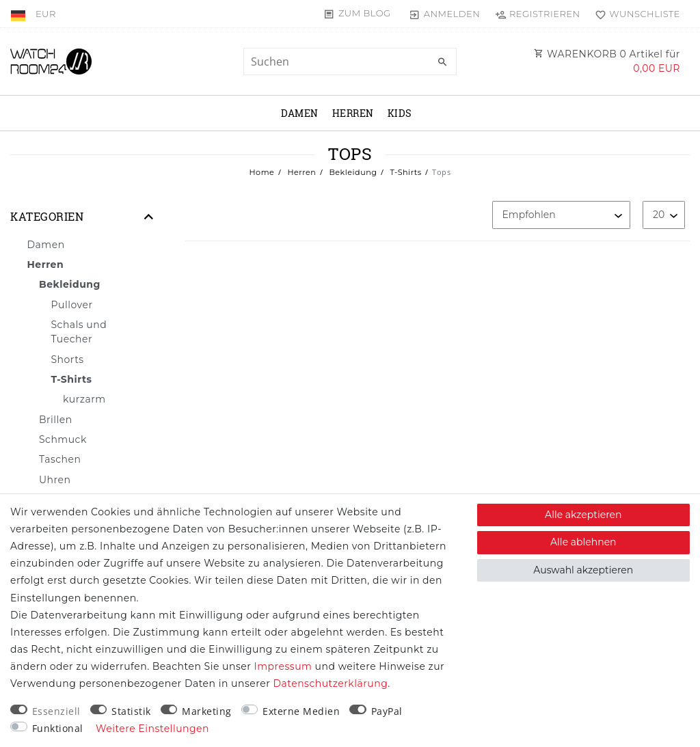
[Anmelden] (445, 14)
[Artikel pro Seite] (664, 215)
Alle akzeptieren (583, 515)
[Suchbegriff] (350, 62)
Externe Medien (301, 711)
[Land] (19, 14)
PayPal (387, 711)
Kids (400, 113)
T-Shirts (405, 172)
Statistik (131, 711)
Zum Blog (365, 13)
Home (262, 172)
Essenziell (56, 711)
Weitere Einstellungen (152, 729)
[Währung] (46, 14)
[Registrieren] (537, 14)
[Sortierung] (561, 215)
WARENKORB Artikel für (607, 61)
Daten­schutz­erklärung (330, 683)
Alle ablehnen (583, 542)
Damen (300, 113)
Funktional (58, 728)
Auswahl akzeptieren (583, 570)
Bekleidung (352, 172)
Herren (353, 113)
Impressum (283, 666)
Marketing (207, 711)
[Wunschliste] (635, 14)
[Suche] (443, 62)
